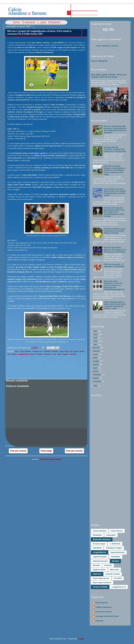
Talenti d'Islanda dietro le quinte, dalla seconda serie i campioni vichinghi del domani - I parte (115, 305)
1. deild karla (115, 544)
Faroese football (100, 587)
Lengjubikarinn (23, 354)
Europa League (99, 544)
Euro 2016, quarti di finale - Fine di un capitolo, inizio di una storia (109, 76)
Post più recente (18, 451)
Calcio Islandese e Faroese (107, 46)
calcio (17, 351)
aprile (96, 358)
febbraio (97, 351)
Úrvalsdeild (111, 535)
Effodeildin (97, 535)
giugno (96, 364)
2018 (96, 386)
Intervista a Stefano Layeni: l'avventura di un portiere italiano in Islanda (115, 231)
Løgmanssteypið (100, 557)
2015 (96, 338)
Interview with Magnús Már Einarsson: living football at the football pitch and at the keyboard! (115, 129)
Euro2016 (118, 578)
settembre (97, 375)
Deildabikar (116, 557)
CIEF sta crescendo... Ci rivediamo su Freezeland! (114, 265)
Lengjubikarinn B (119, 587)
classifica (55, 351)
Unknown (99, 621)
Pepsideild (97, 548)
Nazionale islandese (102, 539)
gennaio (97, 348)
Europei (115, 561)
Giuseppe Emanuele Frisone (107, 616)
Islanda (14, 354)
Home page (46, 451)
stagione (65, 354)
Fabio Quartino (102, 603)
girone (82, 351)
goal (9, 354)
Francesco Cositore (104, 612)
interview (108, 565)
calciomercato (37, 351)
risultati (40, 354)
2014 (96, 334)
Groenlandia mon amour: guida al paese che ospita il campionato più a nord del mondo (115, 192)
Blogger (81, 639)
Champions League (114, 548)
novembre (97, 381)
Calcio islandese (25, 351)
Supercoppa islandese (102, 582)
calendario (47, 351)
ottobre (96, 378)
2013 (96, 331)
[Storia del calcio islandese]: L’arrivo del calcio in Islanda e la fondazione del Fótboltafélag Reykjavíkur (114, 285)
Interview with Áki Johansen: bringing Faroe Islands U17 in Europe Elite (115, 149)
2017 (96, 345)
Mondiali (96, 565)
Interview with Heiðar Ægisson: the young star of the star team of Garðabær (115, 250)
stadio (59, 354)
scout (54, 354)
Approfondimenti (118, 552)
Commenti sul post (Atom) (50, 459)
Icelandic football (113, 574)
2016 (96, 341)
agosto (96, 371)
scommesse (47, 354)
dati (71, 351)
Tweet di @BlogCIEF (99, 61)
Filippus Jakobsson (104, 607)
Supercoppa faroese (101, 578)
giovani (76, 351)
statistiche (73, 354)
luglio (96, 368)
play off (33, 354)
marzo (96, 354)
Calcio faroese (117, 531)
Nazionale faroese (100, 561)
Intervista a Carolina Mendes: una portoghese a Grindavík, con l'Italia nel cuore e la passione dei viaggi (115, 170)
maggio (96, 361)
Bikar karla (115, 570)
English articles (99, 570)
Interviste (97, 574)
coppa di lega (64, 351)
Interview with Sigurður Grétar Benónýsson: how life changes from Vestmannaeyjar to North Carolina (114, 212)
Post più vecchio (74, 451)
